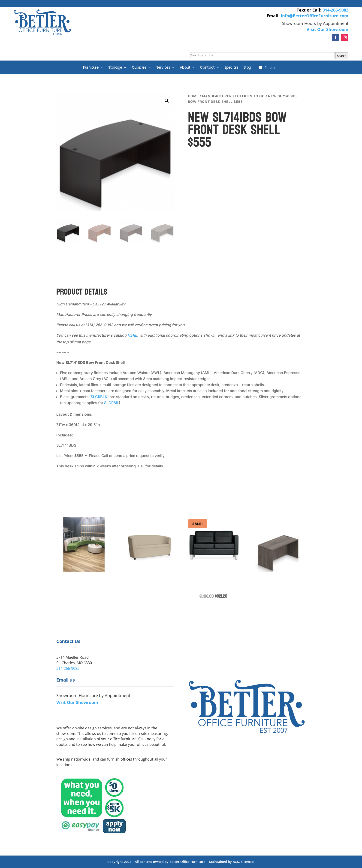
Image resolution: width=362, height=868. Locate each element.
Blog (247, 68)
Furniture (91, 68)
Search (342, 56)
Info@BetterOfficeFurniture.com (315, 16)
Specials (232, 68)
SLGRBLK (99, 397)
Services (163, 68)
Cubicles (139, 68)
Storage (115, 68)
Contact (207, 68)
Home (193, 96)
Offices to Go (251, 96)
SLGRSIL (112, 403)
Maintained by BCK (224, 862)
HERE (132, 335)
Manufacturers (218, 96)
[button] (167, 101)
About (185, 68)
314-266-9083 (335, 10)
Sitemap (247, 862)
